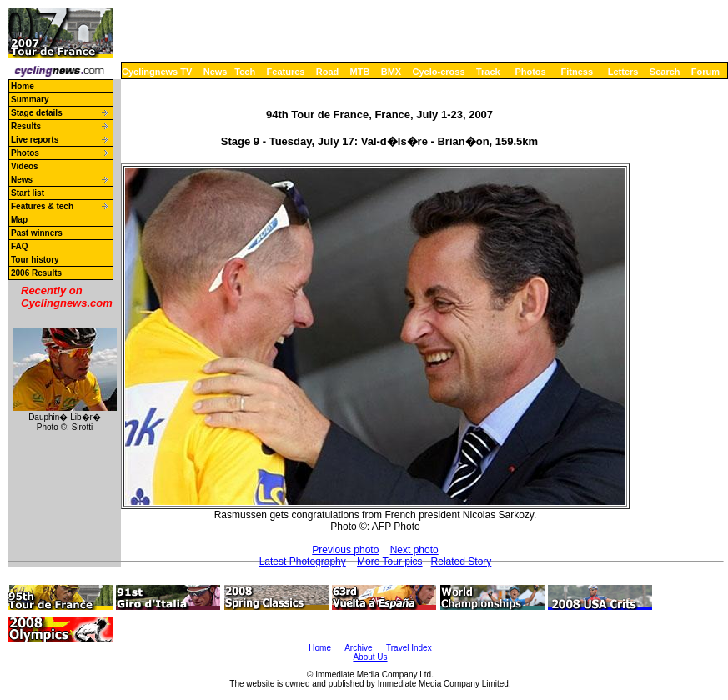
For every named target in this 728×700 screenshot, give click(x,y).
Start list (28, 193)
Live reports (35, 140)
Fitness (577, 72)
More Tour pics (389, 562)
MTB (360, 72)
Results (26, 126)
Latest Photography (303, 562)
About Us (370, 657)
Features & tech (42, 206)
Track (488, 72)
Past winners (37, 233)
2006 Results (36, 273)
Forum (705, 72)
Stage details (37, 113)
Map (19, 220)
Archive (358, 648)
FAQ (20, 246)
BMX (391, 72)
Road (328, 72)
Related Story (462, 562)
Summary (30, 100)
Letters (623, 72)
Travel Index (409, 648)
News (216, 72)
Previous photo (345, 550)
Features (286, 72)
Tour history (35, 260)
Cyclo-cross (439, 72)
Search (665, 72)
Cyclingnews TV (157, 72)
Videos (25, 166)
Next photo (414, 550)
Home (23, 86)
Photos (530, 72)
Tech (245, 72)
